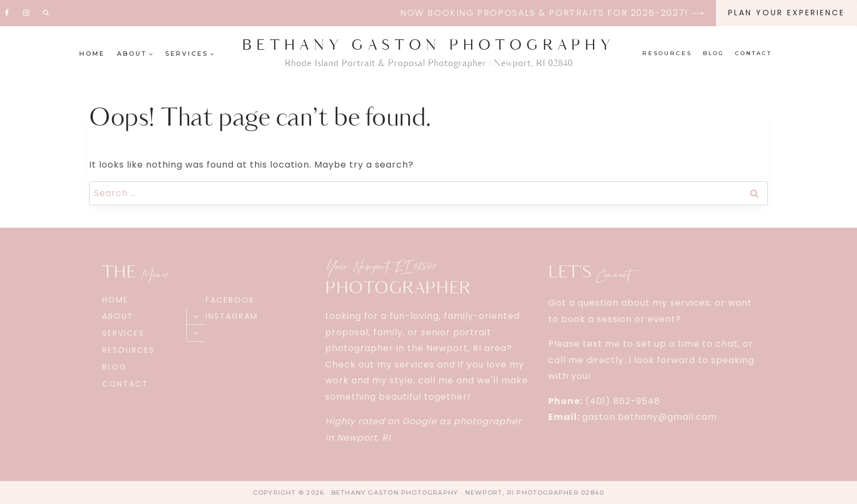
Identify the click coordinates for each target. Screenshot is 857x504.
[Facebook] (7, 13)
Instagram (232, 316)
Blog (714, 53)
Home (92, 54)
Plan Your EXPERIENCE (786, 13)
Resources (667, 53)
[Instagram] (26, 13)
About (118, 316)
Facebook (230, 300)
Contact (753, 53)
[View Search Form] (46, 13)
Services (123, 333)
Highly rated (355, 421)
